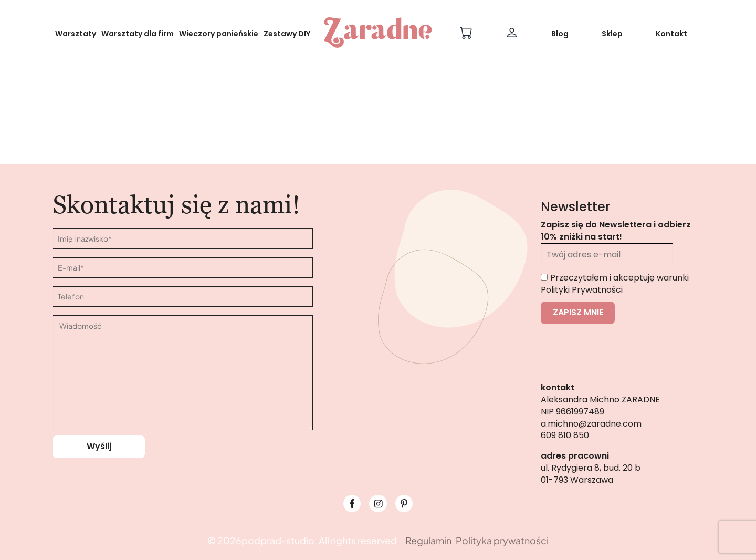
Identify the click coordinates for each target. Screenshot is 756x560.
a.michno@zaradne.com (591, 424)
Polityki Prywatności (582, 290)
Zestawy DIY (287, 34)
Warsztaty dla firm (138, 34)
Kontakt (671, 34)
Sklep (612, 34)
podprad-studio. (279, 540)
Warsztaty (76, 34)
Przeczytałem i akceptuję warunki (615, 284)
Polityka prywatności (502, 540)
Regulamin (428, 540)
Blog (560, 34)
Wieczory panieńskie (219, 34)
